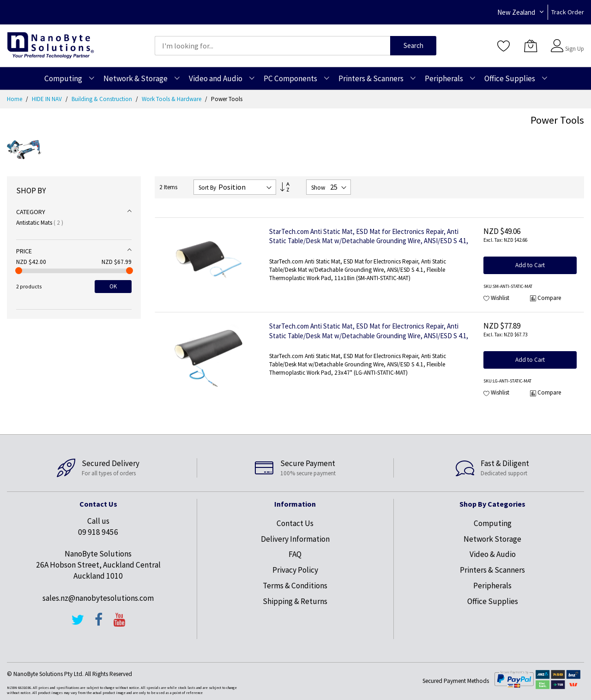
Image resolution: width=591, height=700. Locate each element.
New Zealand (516, 12)
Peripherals (492, 586)
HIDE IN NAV (48, 99)
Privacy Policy (295, 570)
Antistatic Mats (40, 223)
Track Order (568, 12)
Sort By (207, 188)
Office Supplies (493, 601)
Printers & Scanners (492, 570)
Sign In (573, 41)
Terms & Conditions (295, 586)
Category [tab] (31, 212)
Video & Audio (493, 554)
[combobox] (272, 46)
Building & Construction (103, 99)
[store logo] (51, 45)
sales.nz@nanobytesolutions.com (98, 598)
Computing (493, 523)
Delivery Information (295, 539)
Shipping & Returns (295, 601)
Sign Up (575, 49)
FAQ (295, 554)
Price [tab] (24, 251)
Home (15, 99)
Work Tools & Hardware (172, 99)
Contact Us (295, 523)
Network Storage (492, 539)
